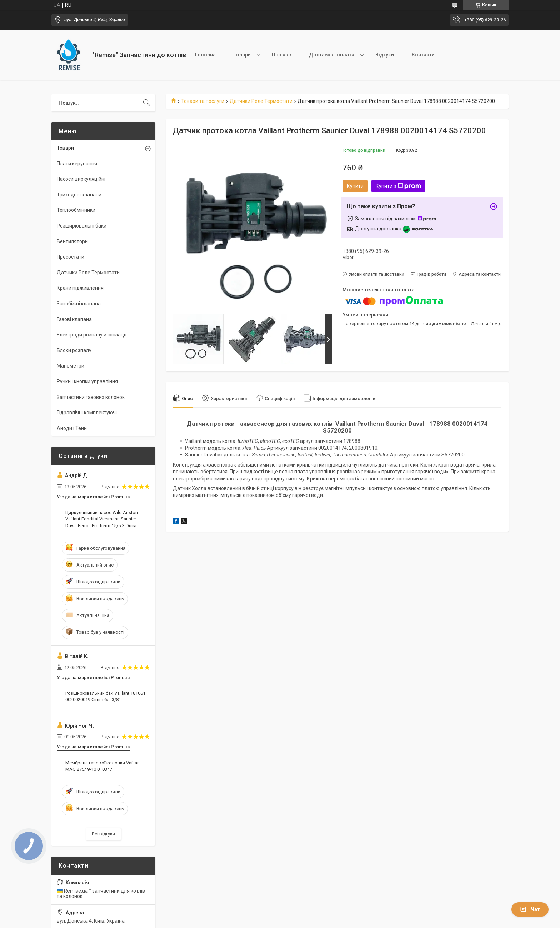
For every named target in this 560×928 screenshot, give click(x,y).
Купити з (398, 186)
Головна (205, 55)
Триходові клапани (79, 195)
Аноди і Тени (72, 428)
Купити (355, 186)
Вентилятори (72, 241)
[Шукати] (146, 103)
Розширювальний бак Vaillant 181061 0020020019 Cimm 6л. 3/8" (105, 696)
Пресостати (71, 257)
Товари (242, 55)
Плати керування (77, 164)
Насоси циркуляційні (81, 179)
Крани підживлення (80, 288)
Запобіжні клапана (79, 304)
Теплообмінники (76, 210)
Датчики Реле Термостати (261, 101)
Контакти (423, 55)
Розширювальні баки (82, 226)
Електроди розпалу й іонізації (92, 335)
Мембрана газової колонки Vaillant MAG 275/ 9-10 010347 (103, 766)
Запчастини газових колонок (91, 397)
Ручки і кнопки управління (87, 381)
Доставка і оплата (332, 55)
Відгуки (385, 55)
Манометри (71, 366)
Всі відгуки (103, 834)
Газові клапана (74, 319)
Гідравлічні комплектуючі (87, 413)
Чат (530, 909)
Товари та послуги (203, 101)
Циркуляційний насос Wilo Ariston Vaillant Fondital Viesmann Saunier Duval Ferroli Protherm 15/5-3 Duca (102, 519)
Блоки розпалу (74, 350)
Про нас (281, 55)
